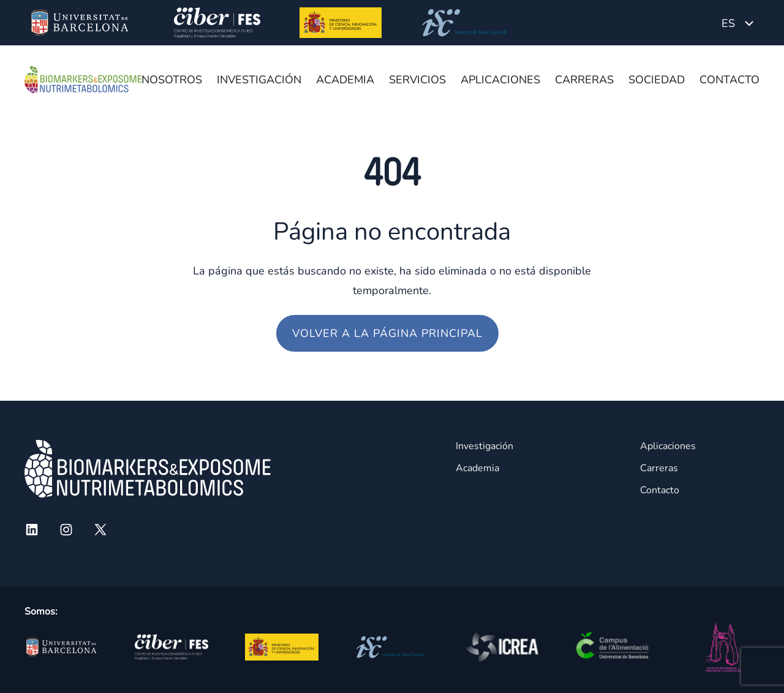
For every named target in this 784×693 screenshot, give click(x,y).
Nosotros (172, 80)
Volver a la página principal (387, 333)
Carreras (584, 80)
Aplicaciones (500, 80)
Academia (345, 80)
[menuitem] (737, 23)
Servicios (417, 80)
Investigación (259, 80)
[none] (737, 23)
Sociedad (657, 80)
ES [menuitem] (728, 23)
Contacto (729, 80)
